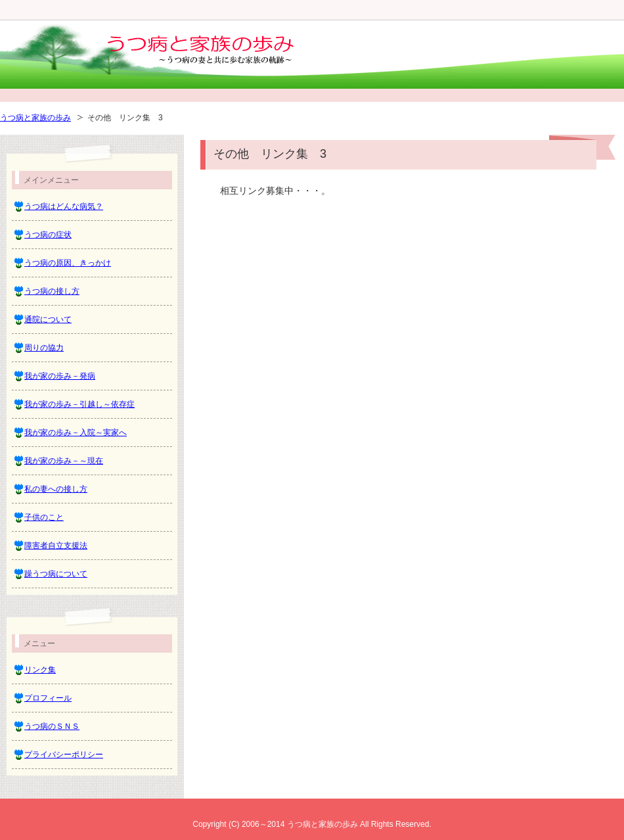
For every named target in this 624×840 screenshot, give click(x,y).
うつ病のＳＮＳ (52, 726)
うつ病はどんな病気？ (64, 206)
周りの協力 (44, 348)
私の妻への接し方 (56, 489)
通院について (48, 319)
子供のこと (44, 517)
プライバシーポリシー (64, 755)
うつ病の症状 (48, 235)
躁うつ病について (56, 574)
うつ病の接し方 (52, 291)
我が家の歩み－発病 (60, 376)
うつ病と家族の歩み (35, 118)
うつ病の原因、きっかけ (68, 263)
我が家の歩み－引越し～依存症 (79, 404)
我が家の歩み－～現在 (64, 461)
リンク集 (40, 670)
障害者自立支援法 (56, 546)
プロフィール (48, 698)
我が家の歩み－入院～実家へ (76, 432)
